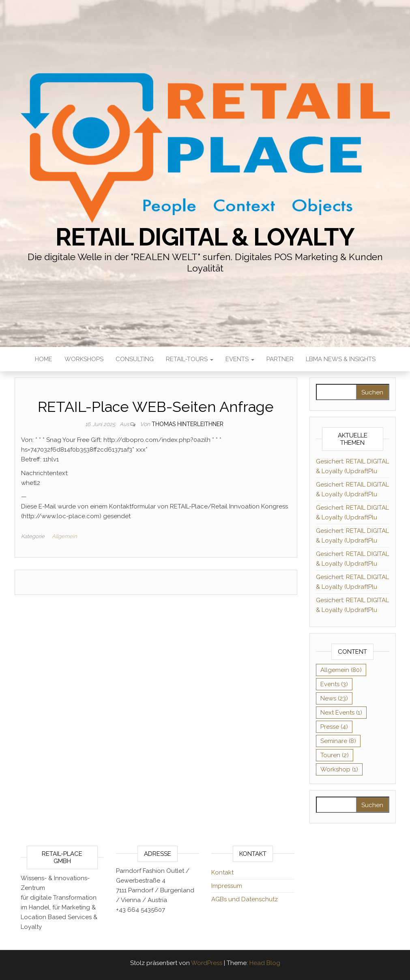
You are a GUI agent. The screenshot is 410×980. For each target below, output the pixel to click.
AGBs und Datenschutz (245, 899)
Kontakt (222, 872)
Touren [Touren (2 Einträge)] (335, 755)
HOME (44, 359)
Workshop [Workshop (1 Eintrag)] (339, 769)
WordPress (207, 963)
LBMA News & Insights (341, 359)
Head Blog (265, 963)
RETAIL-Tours (190, 359)
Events (240, 359)
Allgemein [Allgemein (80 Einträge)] (341, 670)
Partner (280, 359)
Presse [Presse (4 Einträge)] (334, 727)
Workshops (84, 359)
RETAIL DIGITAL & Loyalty (205, 237)
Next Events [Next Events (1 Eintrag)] (341, 713)
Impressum (227, 886)
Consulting (135, 359)
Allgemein (64, 536)
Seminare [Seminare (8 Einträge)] (338, 741)
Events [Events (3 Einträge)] (334, 684)
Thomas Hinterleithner (188, 424)
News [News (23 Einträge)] (334, 698)
